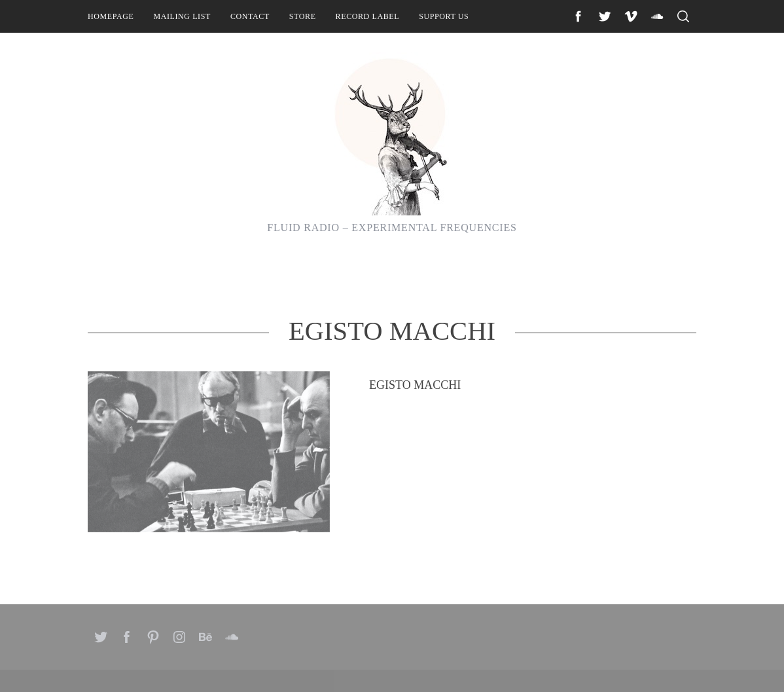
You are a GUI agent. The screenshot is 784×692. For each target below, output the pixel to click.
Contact (250, 16)
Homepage (111, 16)
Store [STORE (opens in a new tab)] (303, 16)
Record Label (368, 16)
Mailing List (182, 16)
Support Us (444, 16)
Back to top (661, 665)
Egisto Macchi (415, 452)
